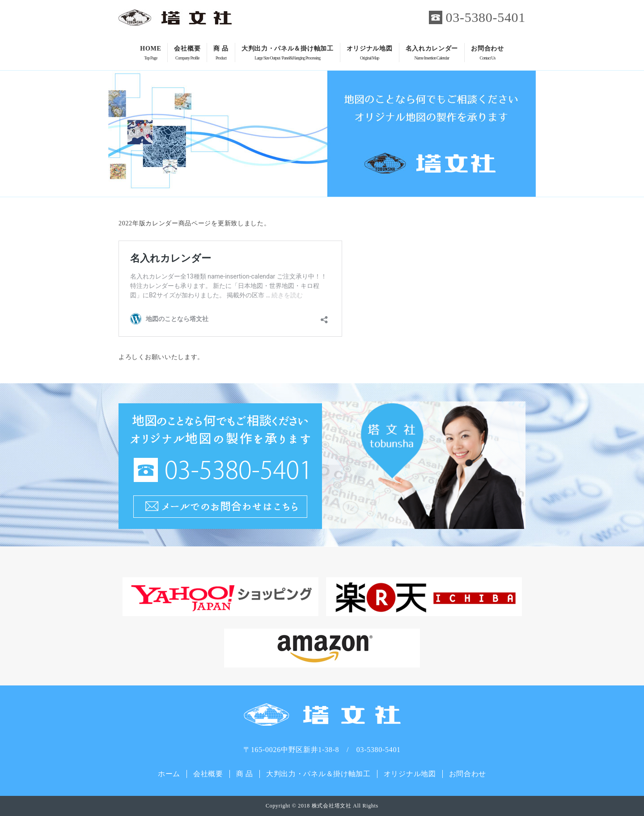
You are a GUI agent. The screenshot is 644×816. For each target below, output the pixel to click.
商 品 (221, 54)
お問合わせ (487, 54)
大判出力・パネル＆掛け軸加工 (288, 54)
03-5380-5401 (486, 17)
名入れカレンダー (432, 54)
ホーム (169, 774)
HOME (150, 54)
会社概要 (187, 54)
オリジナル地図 (370, 54)
